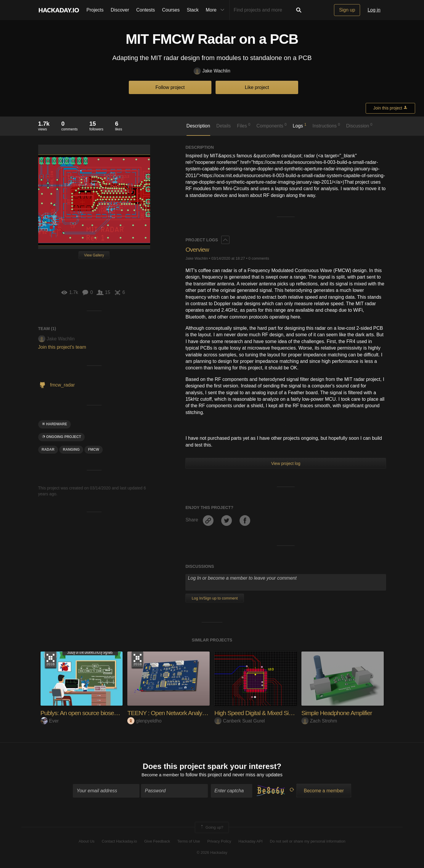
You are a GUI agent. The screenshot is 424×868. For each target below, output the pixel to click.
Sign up (347, 10)
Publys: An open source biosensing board (95, 713)
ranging (71, 450)
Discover (120, 10)
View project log (286, 463)
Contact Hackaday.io (119, 842)
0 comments (259, 258)
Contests (146, 10)
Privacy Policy (219, 842)
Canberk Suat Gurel (240, 721)
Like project (257, 87)
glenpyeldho (144, 721)
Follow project (170, 87)
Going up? (211, 828)
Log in (374, 10)
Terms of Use (189, 842)
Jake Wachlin (212, 71)
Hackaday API (250, 842)
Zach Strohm (319, 721)
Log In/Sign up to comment (215, 598)
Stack (193, 10)
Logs (300, 125)
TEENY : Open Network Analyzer (171, 713)
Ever (50, 721)
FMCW (93, 450)
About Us (87, 842)
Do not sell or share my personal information (307, 842)
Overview (198, 249)
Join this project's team (62, 347)
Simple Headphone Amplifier (339, 713)
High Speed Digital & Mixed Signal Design (269, 713)
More (216, 10)
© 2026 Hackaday (212, 853)
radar (48, 450)
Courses (171, 10)
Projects (95, 10)
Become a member (160, 776)
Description (198, 126)
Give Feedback (157, 842)
